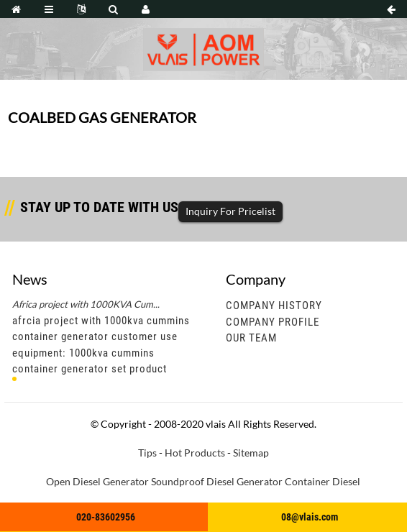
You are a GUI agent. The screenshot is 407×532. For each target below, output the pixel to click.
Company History (274, 306)
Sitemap (251, 453)
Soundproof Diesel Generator (217, 481)
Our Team (251, 338)
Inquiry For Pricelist (230, 211)
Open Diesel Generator (97, 481)
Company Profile (273, 322)
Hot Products (195, 453)
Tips (147, 453)
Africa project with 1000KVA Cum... (86, 304)
